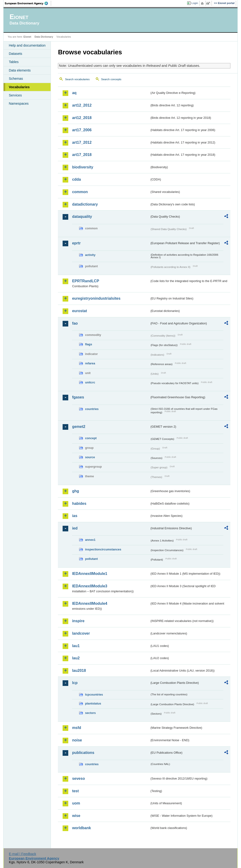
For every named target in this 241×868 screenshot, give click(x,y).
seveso (78, 778)
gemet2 (79, 427)
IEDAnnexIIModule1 (90, 574)
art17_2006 (82, 130)
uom (76, 803)
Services (15, 95)
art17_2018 (82, 155)
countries (92, 409)
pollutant (91, 559)
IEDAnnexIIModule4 (90, 603)
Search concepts (111, 79)
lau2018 (79, 671)
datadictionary (85, 204)
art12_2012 (82, 105)
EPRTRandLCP (86, 281)
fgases (78, 397)
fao (75, 323)
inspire (78, 621)
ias (75, 516)
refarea (90, 363)
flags (88, 344)
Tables (14, 62)
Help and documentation (27, 45)
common (80, 192)
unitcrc (90, 382)
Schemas (16, 79)
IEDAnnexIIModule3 (90, 586)
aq (74, 93)
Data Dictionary (44, 37)
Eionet (27, 37)
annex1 (90, 540)
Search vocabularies (77, 79)
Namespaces (19, 104)
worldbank (81, 828)
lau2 (76, 658)
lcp (75, 683)
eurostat (79, 311)
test (75, 791)
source (90, 457)
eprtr (76, 243)
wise (76, 816)
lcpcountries (94, 695)
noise (77, 740)
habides (79, 504)
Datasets (15, 54)
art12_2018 (82, 118)
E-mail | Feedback (23, 854)
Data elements (20, 70)
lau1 (76, 646)
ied (75, 528)
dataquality (82, 217)
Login (195, 3)
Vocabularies (19, 87)
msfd (76, 728)
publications (83, 753)
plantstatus (93, 703)
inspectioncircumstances (103, 549)
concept (91, 438)
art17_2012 (82, 142)
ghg (75, 491)
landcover (81, 633)
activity (90, 255)
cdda (76, 179)
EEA (28, 3)
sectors (90, 713)
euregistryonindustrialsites (96, 298)
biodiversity (83, 167)
